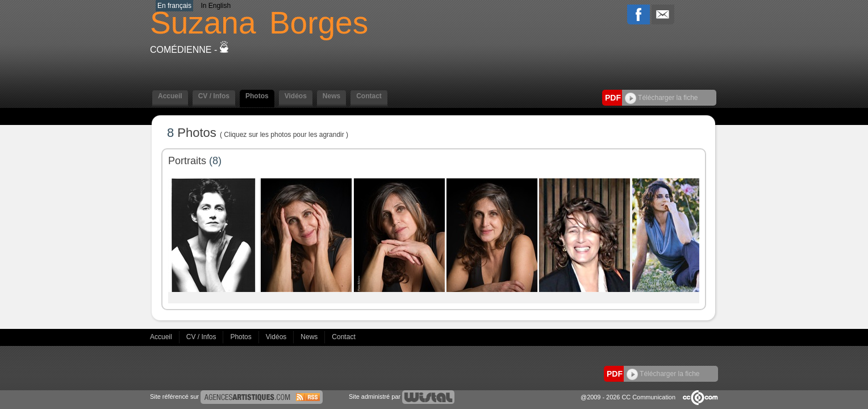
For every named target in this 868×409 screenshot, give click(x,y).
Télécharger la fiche (662, 98)
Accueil (170, 96)
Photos (257, 96)
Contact (369, 96)
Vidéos (296, 96)
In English (216, 6)
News (331, 96)
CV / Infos (214, 96)
